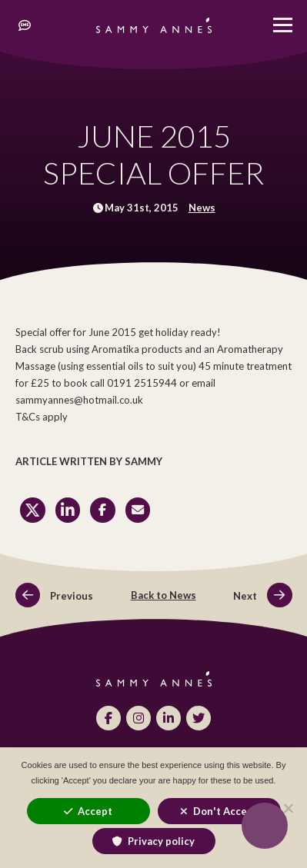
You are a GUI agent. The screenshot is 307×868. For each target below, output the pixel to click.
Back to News (164, 595)
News (202, 208)
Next (262, 595)
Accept (95, 811)
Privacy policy (161, 841)
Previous (54, 595)
